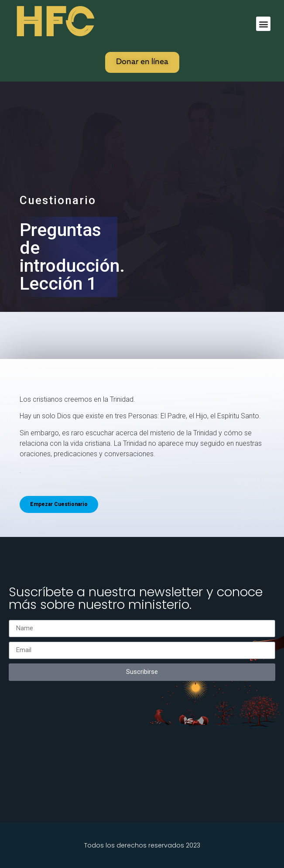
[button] (263, 24)
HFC (54, 22)
